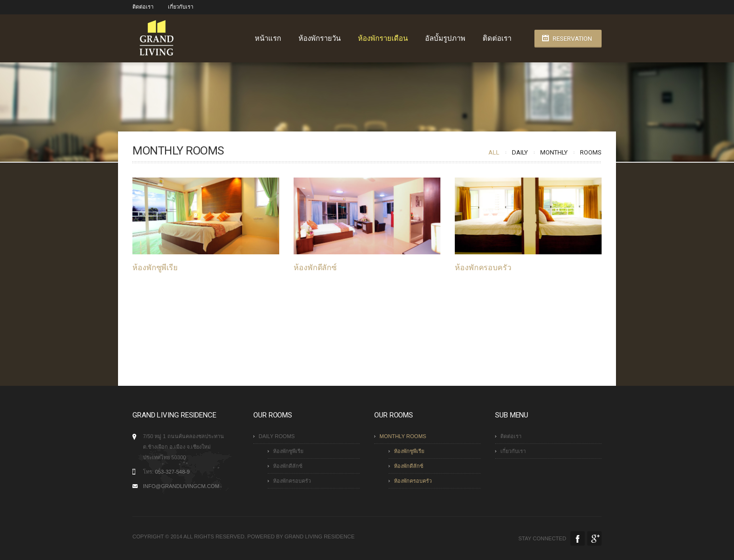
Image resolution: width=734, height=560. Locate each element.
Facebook (578, 538)
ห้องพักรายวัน (320, 38)
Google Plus (594, 538)
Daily (520, 152)
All (494, 152)
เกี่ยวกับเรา (181, 7)
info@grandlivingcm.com (181, 486)
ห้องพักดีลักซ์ (315, 268)
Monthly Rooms (403, 436)
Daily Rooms (277, 436)
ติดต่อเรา (143, 7)
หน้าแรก (268, 38)
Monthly (554, 152)
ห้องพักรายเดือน (383, 38)
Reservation (572, 39)
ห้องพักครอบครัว (483, 268)
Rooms (591, 152)
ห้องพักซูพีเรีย (155, 268)
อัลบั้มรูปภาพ (445, 38)
